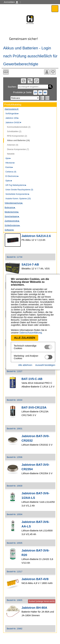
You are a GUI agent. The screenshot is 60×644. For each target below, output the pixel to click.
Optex (9, 181)
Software (9, 230)
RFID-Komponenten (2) (17, 136)
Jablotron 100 (12, 118)
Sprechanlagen (12, 216)
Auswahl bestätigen (45, 360)
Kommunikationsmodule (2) (19, 127)
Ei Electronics (12, 176)
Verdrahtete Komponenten (18, 194)
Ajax (8, 158)
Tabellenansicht (47, 98)
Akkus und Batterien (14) (18, 140)
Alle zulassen (18, 335)
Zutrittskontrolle (12, 221)
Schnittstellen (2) (14, 131)
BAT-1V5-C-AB (32, 379)
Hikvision (10, 163)
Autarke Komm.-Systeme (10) (18, 199)
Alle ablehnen (25, 360)
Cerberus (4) (11, 172)
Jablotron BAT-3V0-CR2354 (36, 467)
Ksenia (9, 167)
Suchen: (12, 87)
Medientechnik (12, 212)
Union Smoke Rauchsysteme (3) (19, 190)
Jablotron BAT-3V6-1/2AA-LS (36, 496)
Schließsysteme (12, 225)
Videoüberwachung (14, 203)
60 (45, 92)
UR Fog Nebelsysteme (16, 185)
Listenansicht (42, 98)
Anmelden (11, 2)
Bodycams (10, 208)
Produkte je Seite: (23, 92)
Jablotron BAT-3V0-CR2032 (36, 438)
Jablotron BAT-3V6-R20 (36, 553)
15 (35, 92)
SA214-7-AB (30, 264)
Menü (55, 9)
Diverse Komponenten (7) (18, 149)
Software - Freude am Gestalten (30, 20)
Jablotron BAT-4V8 (35, 579)
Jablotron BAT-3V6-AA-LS (36, 524)
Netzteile (11, 154)
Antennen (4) (13, 145)
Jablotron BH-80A (34, 608)
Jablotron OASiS (14, 123)
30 (40, 92)
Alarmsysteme (12, 109)
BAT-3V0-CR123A (34, 407)
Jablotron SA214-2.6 (36, 236)
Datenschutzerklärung (16, 330)
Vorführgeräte (12, 114)
